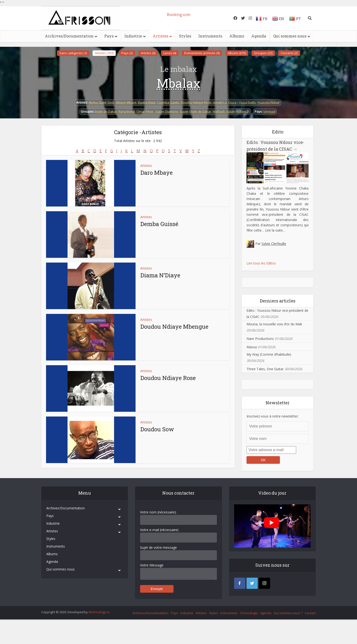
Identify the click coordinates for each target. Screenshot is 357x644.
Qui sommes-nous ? (288, 613)
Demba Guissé (159, 224)
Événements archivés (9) (202, 53)
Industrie (133, 36)
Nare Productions (260, 339)
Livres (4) (170, 53)
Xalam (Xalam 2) (238, 111)
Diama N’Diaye (160, 275)
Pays (109, 36)
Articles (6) (148, 53)
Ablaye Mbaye (126, 102)
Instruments (210, 36)
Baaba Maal (147, 102)
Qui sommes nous (290, 36)
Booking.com (178, 15)
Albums (237, 36)
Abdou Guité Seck (101, 102)
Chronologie (249, 613)
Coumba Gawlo (168, 102)
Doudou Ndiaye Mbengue (174, 327)
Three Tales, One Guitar (265, 369)
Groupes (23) (263, 53)
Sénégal (269, 111)
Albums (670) (237, 53)
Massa (252, 347)
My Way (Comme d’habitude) (269, 354)
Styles (185, 36)
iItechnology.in (99, 612)
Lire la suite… (275, 230)
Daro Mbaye (156, 173)
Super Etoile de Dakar (195, 111)
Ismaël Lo (220, 102)
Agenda (259, 36)
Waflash (219, 111)
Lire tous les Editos (261, 263)
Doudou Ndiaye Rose (196, 102)
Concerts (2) (289, 53)
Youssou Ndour (268, 102)
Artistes (160, 36)
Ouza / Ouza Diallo (242, 102)
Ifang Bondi (127, 111)
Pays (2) (127, 53)
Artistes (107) (104, 53)
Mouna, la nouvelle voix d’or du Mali (274, 324)
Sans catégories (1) (73, 53)
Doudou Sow (157, 429)
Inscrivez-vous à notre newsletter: (273, 416)
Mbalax (179, 83)
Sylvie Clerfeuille (274, 244)
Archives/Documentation (69, 36)
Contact (310, 613)
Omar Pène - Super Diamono (157, 111)
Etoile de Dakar (106, 111)
